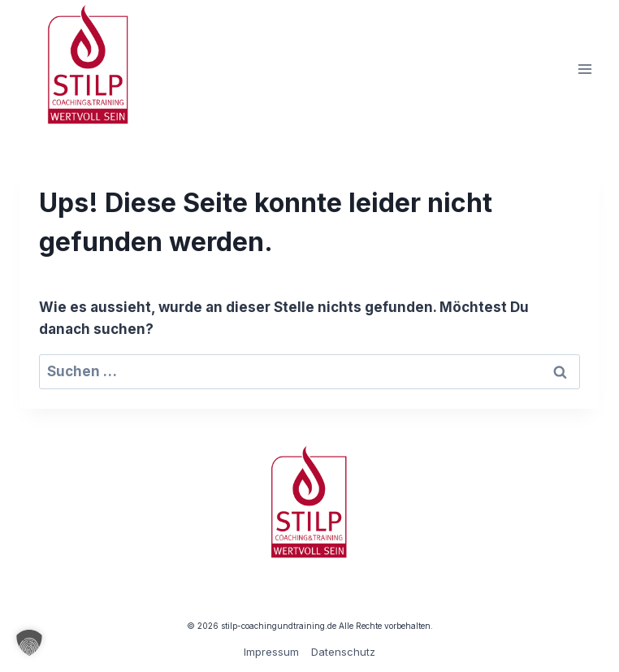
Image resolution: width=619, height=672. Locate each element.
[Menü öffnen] (584, 69)
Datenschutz (343, 652)
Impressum (271, 652)
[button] (29, 643)
